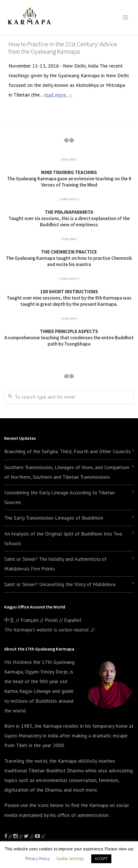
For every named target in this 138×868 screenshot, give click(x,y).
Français (30, 620)
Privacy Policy (37, 858)
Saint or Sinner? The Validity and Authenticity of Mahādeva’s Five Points (55, 564)
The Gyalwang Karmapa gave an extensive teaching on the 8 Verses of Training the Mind (69, 179)
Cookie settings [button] (70, 858)
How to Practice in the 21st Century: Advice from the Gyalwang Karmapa (63, 48)
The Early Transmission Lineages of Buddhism (54, 518)
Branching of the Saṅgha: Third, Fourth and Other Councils (67, 451)
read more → (58, 95)
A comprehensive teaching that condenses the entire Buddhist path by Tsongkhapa (69, 338)
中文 (9, 620)
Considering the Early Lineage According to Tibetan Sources (60, 497)
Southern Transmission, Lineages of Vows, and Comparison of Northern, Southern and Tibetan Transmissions (67, 472)
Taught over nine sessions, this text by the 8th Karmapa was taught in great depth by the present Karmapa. (69, 298)
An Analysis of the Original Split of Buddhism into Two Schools (63, 538)
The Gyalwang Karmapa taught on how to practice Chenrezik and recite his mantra (69, 258)
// (29, 836)
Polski (51, 620)
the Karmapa (48, 726)
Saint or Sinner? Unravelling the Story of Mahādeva (60, 584)
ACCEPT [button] (101, 859)
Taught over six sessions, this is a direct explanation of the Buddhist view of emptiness (69, 218)
